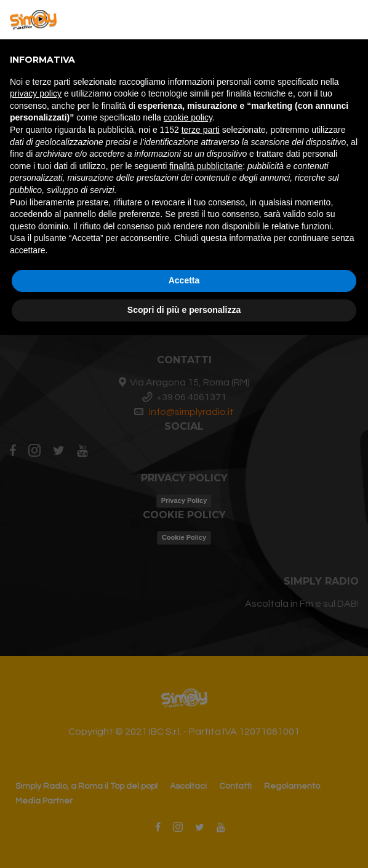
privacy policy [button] (36, 93)
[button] (352, 20)
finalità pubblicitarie (206, 166)
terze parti (201, 130)
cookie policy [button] (188, 117)
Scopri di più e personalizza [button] (184, 310)
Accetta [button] (184, 280)
